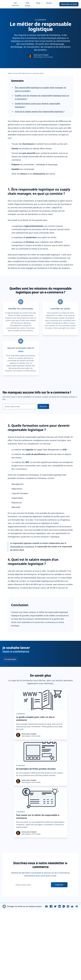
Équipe (49, 3)
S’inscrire (43, 406)
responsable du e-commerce (22, 547)
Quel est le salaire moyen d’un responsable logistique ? (40, 111)
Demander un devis (69, 4)
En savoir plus (10, 659)
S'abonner (59, 885)
